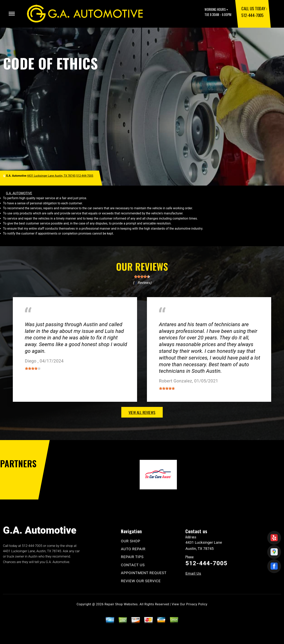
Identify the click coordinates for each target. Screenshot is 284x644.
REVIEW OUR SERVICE (141, 581)
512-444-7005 (252, 15)
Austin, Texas (76, 319)
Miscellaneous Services (41, 319)
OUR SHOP (131, 541)
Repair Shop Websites (121, 604)
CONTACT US (133, 565)
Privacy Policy (197, 604)
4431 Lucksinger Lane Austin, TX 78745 (51, 176)
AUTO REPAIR (133, 549)
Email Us (193, 573)
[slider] (142, 277)
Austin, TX (166, 319)
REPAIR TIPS (132, 557)
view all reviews (142, 412)
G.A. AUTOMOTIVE (19, 193)
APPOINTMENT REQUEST (144, 573)
